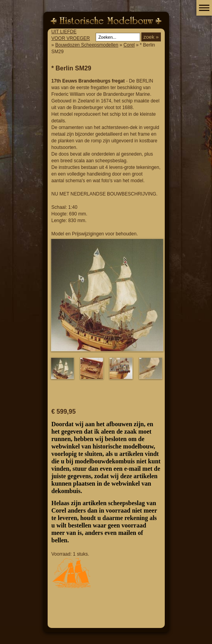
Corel (129, 45)
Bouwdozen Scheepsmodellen (87, 45)
